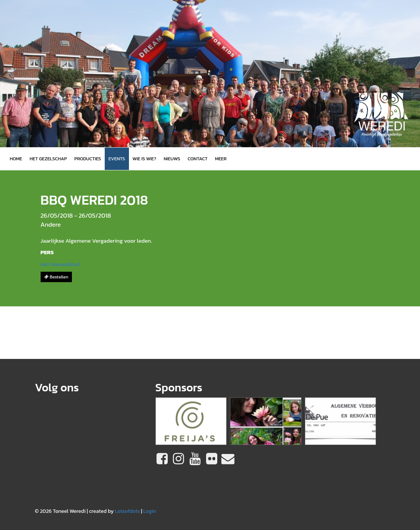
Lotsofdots (127, 511)
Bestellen (56, 277)
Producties (88, 159)
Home (16, 159)
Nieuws (172, 159)
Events (117, 159)
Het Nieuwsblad (60, 264)
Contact (198, 159)
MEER (221, 159)
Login (150, 511)
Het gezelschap (48, 159)
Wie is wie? (145, 159)
